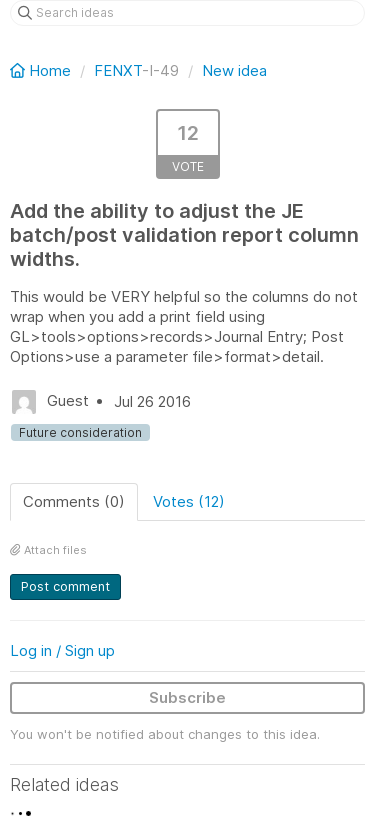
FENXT (118, 70)
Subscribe (187, 697)
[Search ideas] (187, 13)
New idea (234, 70)
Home (42, 70)
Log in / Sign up (62, 650)
